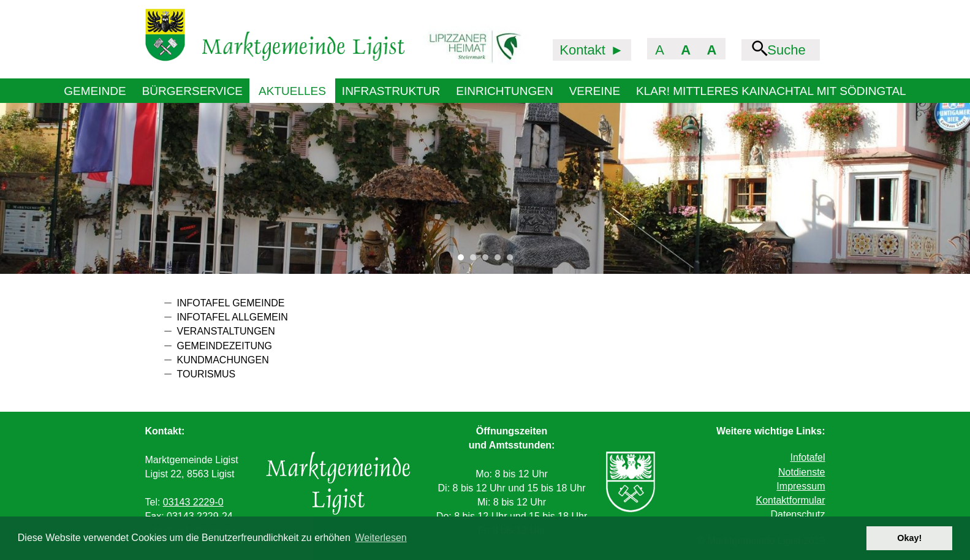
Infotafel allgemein (233, 317)
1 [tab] (464, 260)
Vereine (595, 91)
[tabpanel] (485, 188)
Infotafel (808, 457)
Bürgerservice (192, 91)
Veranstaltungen (226, 331)
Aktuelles (292, 91)
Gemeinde (95, 91)
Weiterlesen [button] (381, 538)
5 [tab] (513, 260)
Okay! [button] (909, 538)
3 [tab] (488, 260)
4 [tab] (501, 260)
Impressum (801, 486)
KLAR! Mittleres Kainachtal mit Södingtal (771, 91)
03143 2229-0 (193, 502)
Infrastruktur (391, 91)
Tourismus (207, 374)
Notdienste (802, 472)
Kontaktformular (791, 500)
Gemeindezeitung (225, 346)
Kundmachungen (223, 360)
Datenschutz (798, 514)
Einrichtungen (504, 91)
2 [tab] (476, 260)
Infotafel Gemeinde (231, 303)
